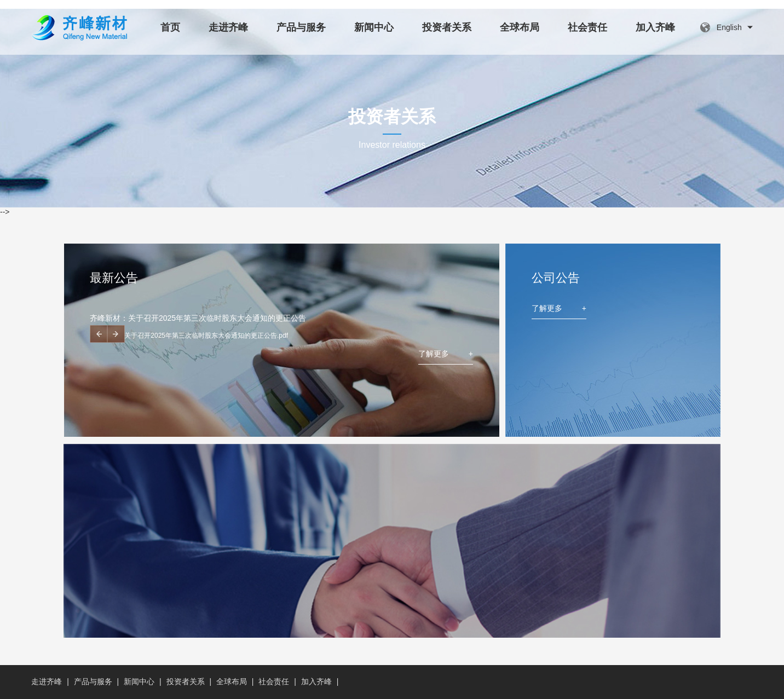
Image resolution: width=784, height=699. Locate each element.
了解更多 (446, 354)
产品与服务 (301, 27)
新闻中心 (374, 27)
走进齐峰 (228, 27)
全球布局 (520, 27)
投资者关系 (447, 27)
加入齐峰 (655, 27)
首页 (170, 27)
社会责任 (587, 27)
